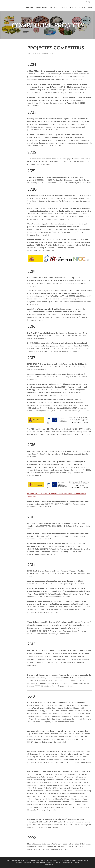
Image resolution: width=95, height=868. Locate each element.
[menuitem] (30, 8)
